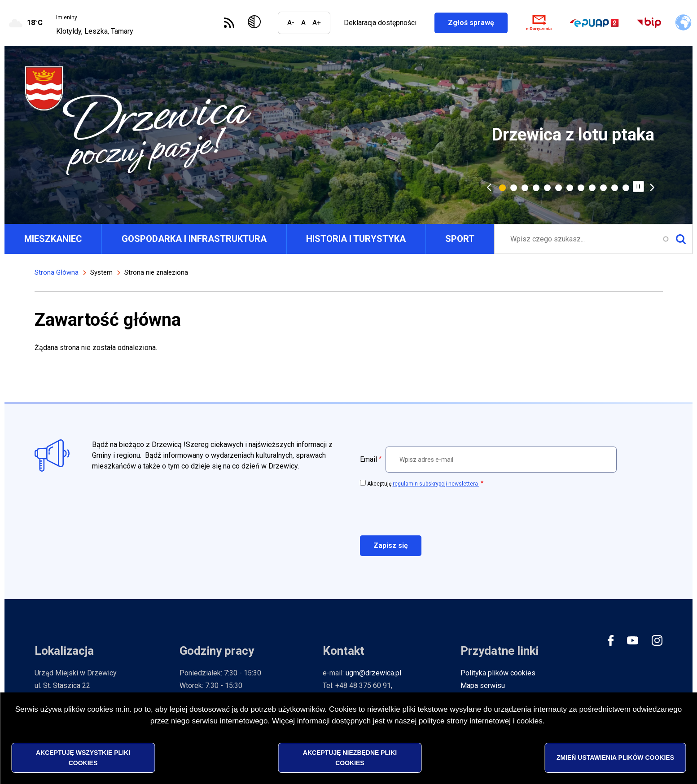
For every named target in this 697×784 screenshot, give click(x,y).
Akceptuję (423, 484)
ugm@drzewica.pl (373, 673)
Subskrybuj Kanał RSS (229, 23)
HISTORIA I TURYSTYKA (356, 239)
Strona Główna (57, 272)
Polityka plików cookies (498, 673)
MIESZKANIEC (53, 239)
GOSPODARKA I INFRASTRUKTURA (194, 239)
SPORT (460, 239)
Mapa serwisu (483, 685)
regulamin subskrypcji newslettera (436, 484)
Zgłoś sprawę (478, 23)
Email (368, 459)
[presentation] (428, 511)
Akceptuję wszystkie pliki (83, 758)
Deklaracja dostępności (380, 23)
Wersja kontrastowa (256, 23)
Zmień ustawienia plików (615, 758)
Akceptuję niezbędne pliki (350, 758)
